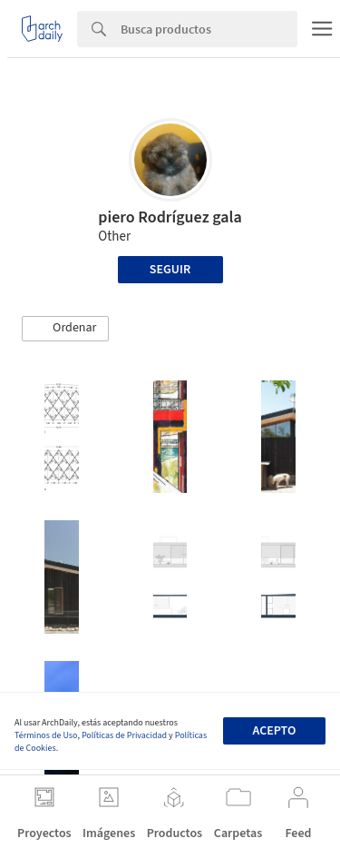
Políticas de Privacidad (124, 735)
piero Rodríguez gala (170, 217)
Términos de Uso (46, 735)
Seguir (170, 270)
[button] (65, 329)
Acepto (274, 731)
